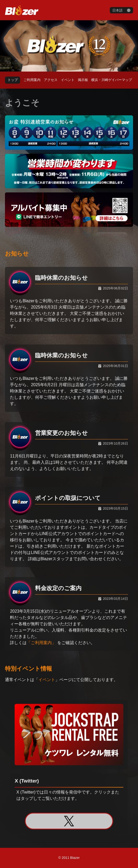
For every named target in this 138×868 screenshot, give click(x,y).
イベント (47, 680)
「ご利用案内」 (41, 643)
